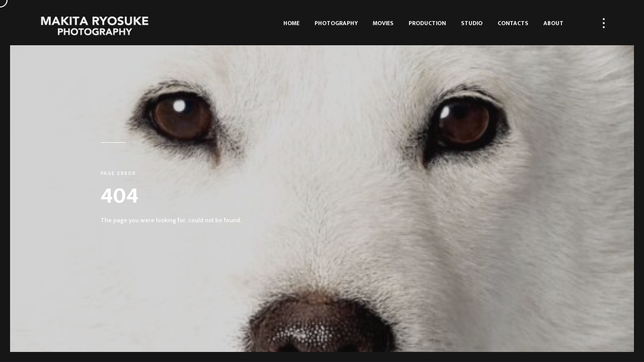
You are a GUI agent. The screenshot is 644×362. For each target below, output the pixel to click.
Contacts (513, 23)
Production (427, 23)
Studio (472, 23)
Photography (336, 23)
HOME (291, 23)
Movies (383, 23)
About (553, 23)
